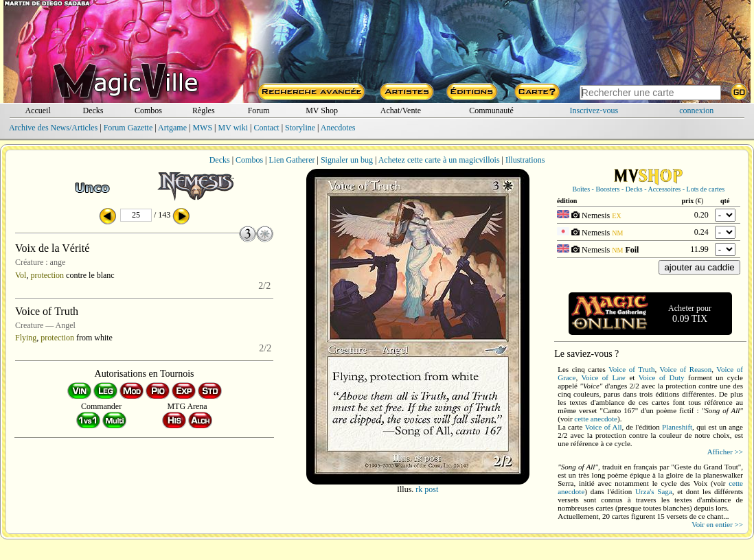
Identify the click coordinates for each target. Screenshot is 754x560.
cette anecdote (596, 419)
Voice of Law (604, 377)
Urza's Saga (654, 491)
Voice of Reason (686, 369)
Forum (259, 110)
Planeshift (677, 427)
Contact (266, 128)
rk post (427, 489)
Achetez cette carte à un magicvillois (439, 160)
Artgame (172, 128)
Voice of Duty (662, 377)
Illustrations (525, 160)
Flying (26, 338)
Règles (204, 110)
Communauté (491, 110)
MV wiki (233, 128)
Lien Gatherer (292, 160)
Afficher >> (725, 452)
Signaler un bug (347, 160)
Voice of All (604, 427)
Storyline (300, 128)
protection (47, 275)
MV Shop (322, 110)
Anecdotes (338, 128)
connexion (696, 110)
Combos (148, 110)
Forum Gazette (128, 128)
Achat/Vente (401, 110)
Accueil (37, 110)
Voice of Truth (631, 369)
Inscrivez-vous (594, 110)
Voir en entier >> (717, 524)
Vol (21, 275)
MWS (202, 128)
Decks (93, 110)
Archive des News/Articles (53, 128)
